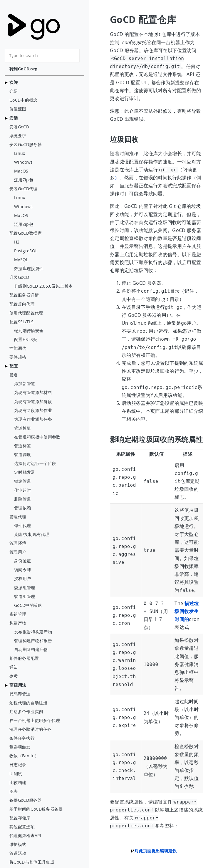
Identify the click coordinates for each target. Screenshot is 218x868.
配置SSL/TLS (21, 322)
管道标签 (22, 446)
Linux (20, 153)
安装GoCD (19, 127)
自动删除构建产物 (31, 650)
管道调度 (22, 455)
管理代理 (18, 517)
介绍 (14, 91)
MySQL (21, 260)
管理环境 (18, 543)
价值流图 (18, 109)
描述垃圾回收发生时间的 (187, 611)
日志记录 (18, 765)
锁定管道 (22, 481)
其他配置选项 (22, 827)
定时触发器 (25, 472)
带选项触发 (20, 747)
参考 (14, 676)
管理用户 (18, 552)
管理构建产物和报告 (33, 641)
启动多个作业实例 (26, 712)
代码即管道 (20, 694)
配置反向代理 (22, 304)
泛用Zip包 (24, 180)
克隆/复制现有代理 (32, 534)
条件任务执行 (22, 738)
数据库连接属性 (29, 269)
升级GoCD (19, 277)
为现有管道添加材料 (33, 392)
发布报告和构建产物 (33, 632)
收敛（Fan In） (24, 756)
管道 (14, 375)
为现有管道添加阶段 (33, 402)
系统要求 (18, 136)
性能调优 (18, 348)
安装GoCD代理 (24, 189)
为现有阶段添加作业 (33, 410)
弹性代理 (22, 526)
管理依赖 (22, 508)
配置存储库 (20, 818)
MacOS (21, 171)
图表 (14, 791)
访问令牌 (22, 570)
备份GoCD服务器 (26, 800)
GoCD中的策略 (28, 605)
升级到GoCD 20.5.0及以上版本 (43, 286)
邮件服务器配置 (24, 658)
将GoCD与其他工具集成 (32, 862)
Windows (23, 162)
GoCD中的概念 (24, 100)
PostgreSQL (26, 251)
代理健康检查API (25, 836)
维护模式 (18, 844)
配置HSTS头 (26, 339)
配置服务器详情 (24, 295)
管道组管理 (25, 597)
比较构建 (18, 783)
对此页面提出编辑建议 (154, 851)
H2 (17, 242)
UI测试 (16, 774)
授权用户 (22, 579)
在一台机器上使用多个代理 (35, 720)
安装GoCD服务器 (26, 145)
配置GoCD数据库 (26, 233)
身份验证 (22, 561)
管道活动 (18, 853)
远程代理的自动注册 (28, 703)
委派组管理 (25, 588)
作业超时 (22, 490)
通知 (14, 667)
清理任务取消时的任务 (30, 729)
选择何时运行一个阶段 (35, 463)
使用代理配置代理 (26, 313)
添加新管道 (25, 384)
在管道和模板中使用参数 (37, 437)
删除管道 (22, 499)
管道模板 (22, 428)
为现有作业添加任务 (33, 419)
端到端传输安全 (29, 331)
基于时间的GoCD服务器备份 (36, 809)
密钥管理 (18, 614)
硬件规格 (18, 357)
